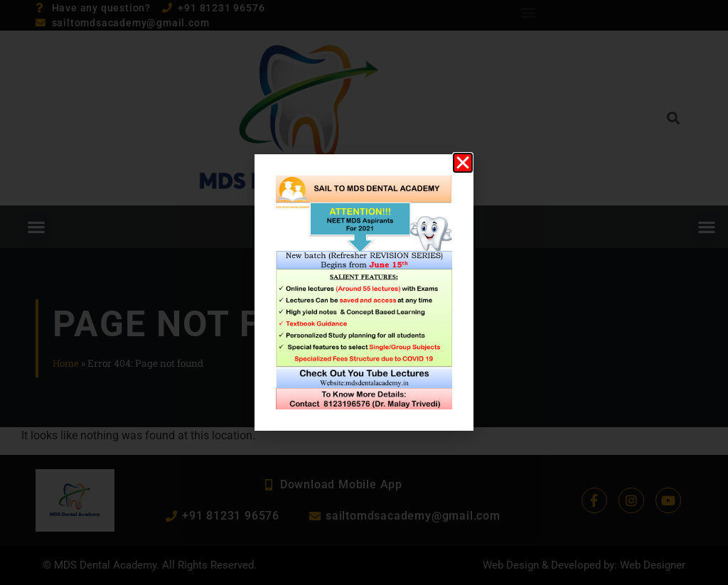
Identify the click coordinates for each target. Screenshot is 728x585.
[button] (463, 163)
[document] (364, 292)
